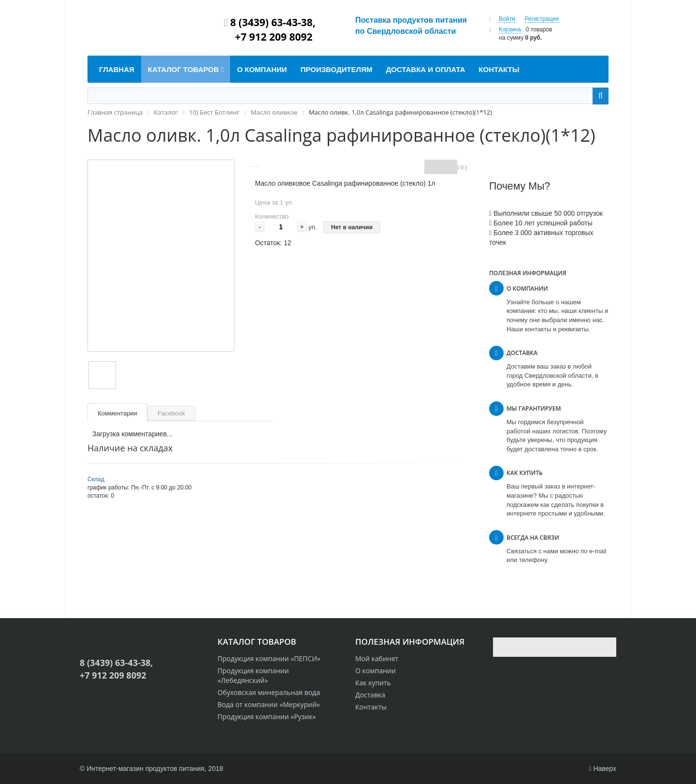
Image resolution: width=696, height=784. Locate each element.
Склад (96, 479)
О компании (376, 671)
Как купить (373, 683)
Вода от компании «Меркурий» (269, 704)
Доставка (370, 695)
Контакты (371, 707)
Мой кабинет (377, 658)
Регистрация (542, 19)
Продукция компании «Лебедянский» (253, 675)
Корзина (510, 30)
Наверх (602, 769)
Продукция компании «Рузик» (267, 717)
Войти (507, 19)
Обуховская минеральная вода (269, 692)
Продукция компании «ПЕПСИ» (269, 658)
